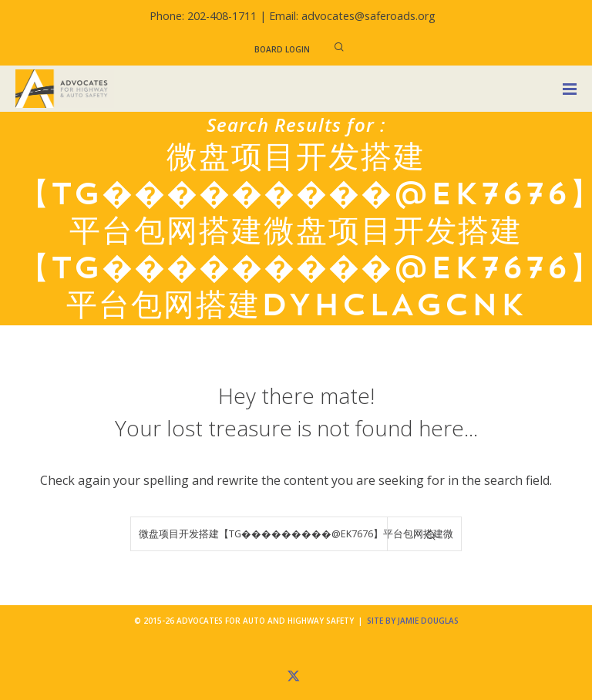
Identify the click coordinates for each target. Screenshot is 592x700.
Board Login (282, 49)
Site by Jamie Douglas (413, 621)
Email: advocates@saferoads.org (352, 16)
